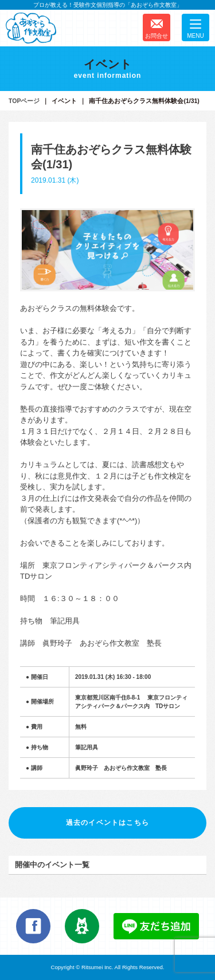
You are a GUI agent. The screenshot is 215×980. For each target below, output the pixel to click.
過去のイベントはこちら (107, 823)
